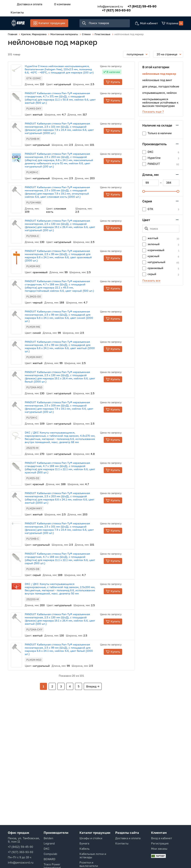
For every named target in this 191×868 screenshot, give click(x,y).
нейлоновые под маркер (159, 74)
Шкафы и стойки (91, 838)
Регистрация (160, 843)
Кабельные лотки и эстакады (93, 855)
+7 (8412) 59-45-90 (137, 5)
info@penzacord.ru (105, 5)
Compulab (50, 854)
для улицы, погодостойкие (161, 87)
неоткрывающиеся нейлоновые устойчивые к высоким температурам (160, 103)
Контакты (15, 11)
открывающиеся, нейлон (159, 93)
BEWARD (50, 859)
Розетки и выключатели (89, 864)
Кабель (84, 849)
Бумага (84, 843)
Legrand (49, 843)
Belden (48, 838)
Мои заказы (159, 849)
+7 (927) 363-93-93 (111, 9)
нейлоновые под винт (157, 81)
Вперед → (93, 688)
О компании (57, 4)
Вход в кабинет (162, 838)
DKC (47, 849)
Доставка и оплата (28, 4)
